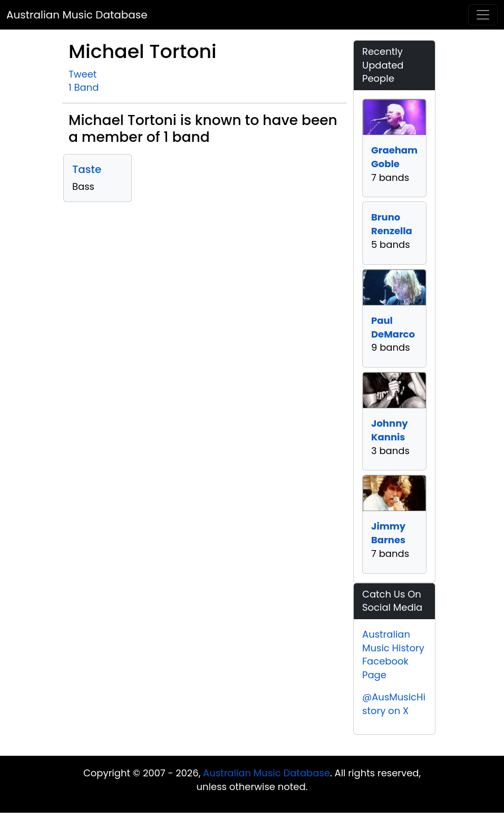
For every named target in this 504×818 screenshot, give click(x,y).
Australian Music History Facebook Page (393, 655)
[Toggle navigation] (483, 15)
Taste (87, 169)
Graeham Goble (394, 157)
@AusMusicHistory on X (394, 704)
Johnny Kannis (390, 430)
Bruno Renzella (392, 224)
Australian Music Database (77, 15)
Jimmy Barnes (388, 533)
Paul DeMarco (393, 327)
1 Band (84, 87)
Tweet (83, 74)
